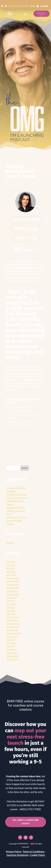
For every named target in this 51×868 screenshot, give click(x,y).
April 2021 (11, 611)
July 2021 (11, 601)
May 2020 (11, 646)
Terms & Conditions (33, 852)
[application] (23, 6)
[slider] (17, 6)
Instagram (21, 229)
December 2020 (13, 624)
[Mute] (38, 6)
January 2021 (12, 620)
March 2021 (12, 614)
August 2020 (12, 637)
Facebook (21, 238)
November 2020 (13, 627)
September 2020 (13, 633)
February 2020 (13, 656)
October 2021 (12, 591)
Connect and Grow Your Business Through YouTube (17, 521)
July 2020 (11, 640)
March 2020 (12, 653)
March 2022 (12, 575)
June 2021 (11, 604)
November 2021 (13, 588)
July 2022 (11, 562)
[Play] (2, 6)
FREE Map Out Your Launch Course (41, 14)
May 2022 (11, 568)
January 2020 (12, 659)
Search (25, 468)
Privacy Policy (14, 852)
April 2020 (11, 650)
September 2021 (13, 594)
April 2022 (11, 572)
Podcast (10, 543)
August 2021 (12, 598)
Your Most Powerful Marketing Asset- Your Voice (16, 511)
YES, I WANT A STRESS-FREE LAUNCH (26, 822)
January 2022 (12, 581)
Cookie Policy (37, 855)
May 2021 (11, 607)
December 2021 (13, 585)
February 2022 (13, 578)
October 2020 (12, 630)
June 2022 (11, 565)
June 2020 (11, 643)
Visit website (21, 220)
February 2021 (13, 617)
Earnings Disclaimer (18, 855)
